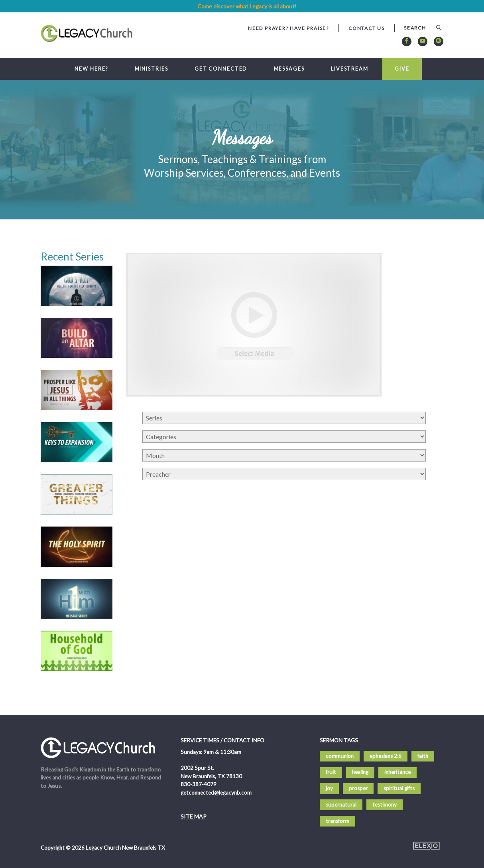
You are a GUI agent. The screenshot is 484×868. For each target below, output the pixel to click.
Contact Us (367, 28)
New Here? (91, 69)
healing (360, 772)
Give (402, 69)
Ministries (151, 69)
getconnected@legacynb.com (216, 793)
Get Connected (221, 69)
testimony (385, 805)
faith (423, 756)
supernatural (341, 805)
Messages (289, 69)
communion (340, 756)
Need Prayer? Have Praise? (288, 28)
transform (337, 821)
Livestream (350, 69)
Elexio (426, 846)
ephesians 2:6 (386, 756)
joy (329, 788)
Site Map (194, 816)
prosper (358, 788)
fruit (331, 772)
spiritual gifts (399, 788)
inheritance (397, 772)
